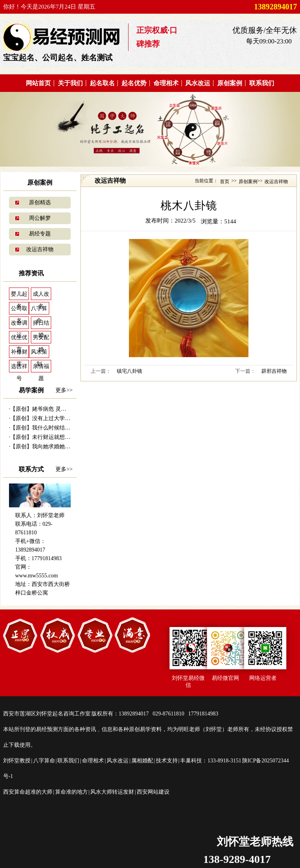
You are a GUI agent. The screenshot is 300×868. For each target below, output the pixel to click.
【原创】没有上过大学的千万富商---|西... (59, 418)
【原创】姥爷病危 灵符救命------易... (54, 409)
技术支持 (167, 761)
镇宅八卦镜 (129, 371)
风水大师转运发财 (112, 792)
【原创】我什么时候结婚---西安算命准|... (59, 428)
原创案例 (230, 83)
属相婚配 (142, 761)
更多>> (64, 390)
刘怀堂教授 (17, 761)
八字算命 (44, 761)
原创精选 (40, 202)
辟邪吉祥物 (274, 371)
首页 (225, 182)
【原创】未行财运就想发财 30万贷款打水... (62, 437)
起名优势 (134, 83)
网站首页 (38, 83)
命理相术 (166, 83)
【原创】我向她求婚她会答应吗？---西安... (62, 447)
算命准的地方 (71, 792)
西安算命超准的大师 (28, 792)
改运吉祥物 (40, 249)
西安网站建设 (153, 792)
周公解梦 (40, 218)
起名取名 (102, 83)
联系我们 (262, 83)
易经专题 (40, 234)
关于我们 (70, 83)
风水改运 (198, 83)
